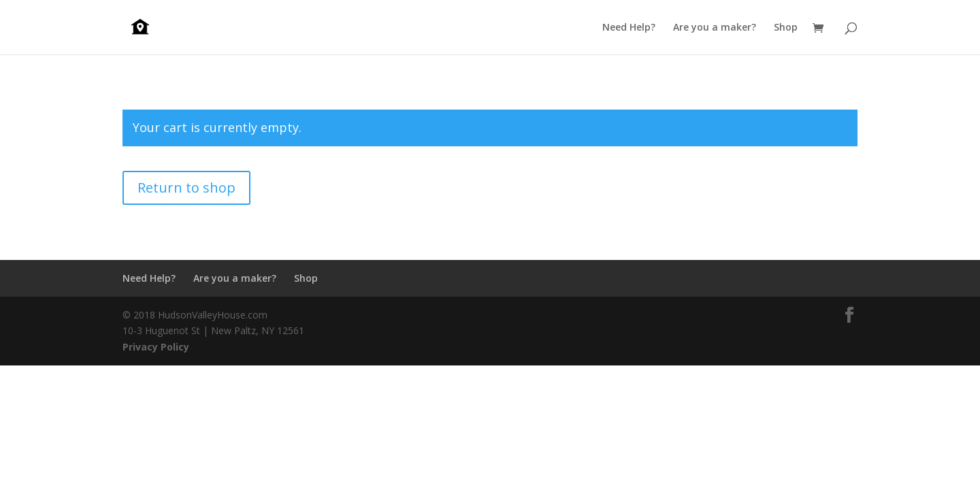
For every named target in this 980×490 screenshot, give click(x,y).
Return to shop (186, 187)
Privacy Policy (156, 347)
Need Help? (629, 28)
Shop (786, 28)
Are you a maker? (715, 28)
